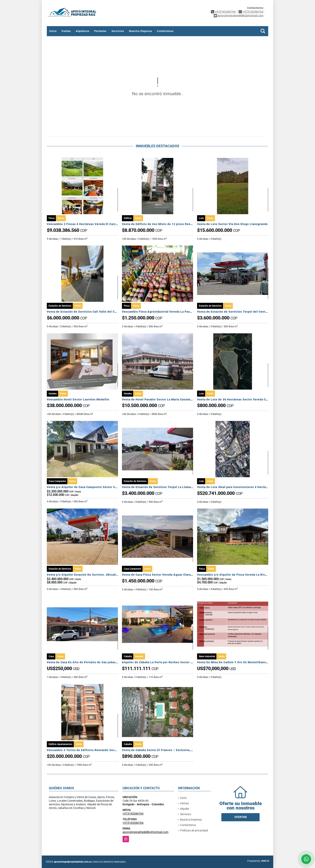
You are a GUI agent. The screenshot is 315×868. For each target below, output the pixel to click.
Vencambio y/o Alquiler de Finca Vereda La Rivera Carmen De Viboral (247, 575)
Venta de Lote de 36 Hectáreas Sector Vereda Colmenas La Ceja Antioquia (251, 399)
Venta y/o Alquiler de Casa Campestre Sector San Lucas (87, 487)
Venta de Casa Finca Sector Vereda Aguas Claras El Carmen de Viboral (173, 575)
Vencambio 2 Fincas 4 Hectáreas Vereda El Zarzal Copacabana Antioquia (99, 224)
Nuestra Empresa (141, 31)
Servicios (118, 31)
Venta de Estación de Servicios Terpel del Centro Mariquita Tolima (245, 312)
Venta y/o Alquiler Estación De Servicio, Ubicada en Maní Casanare (95, 575)
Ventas (66, 31)
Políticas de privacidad (194, 830)
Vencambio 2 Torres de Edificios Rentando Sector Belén (87, 750)
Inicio (53, 31)
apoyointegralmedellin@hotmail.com (145, 832)
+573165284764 (225, 12)
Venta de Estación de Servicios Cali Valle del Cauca (84, 312)
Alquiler (185, 809)
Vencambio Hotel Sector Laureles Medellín (78, 399)
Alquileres (83, 31)
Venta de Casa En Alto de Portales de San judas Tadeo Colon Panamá (97, 662)
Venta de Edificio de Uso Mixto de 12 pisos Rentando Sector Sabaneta (173, 224)
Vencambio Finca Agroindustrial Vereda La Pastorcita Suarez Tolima (171, 312)
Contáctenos (165, 31)
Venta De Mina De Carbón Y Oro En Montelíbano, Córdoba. (239, 662)
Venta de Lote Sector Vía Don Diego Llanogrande (232, 224)
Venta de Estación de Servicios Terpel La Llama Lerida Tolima (167, 487)
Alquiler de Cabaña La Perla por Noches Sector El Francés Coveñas (170, 662)
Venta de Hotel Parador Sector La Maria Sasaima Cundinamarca (168, 399)
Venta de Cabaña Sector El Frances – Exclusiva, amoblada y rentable (171, 750)
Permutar (100, 31)
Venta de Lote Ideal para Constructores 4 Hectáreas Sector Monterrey (248, 487)
